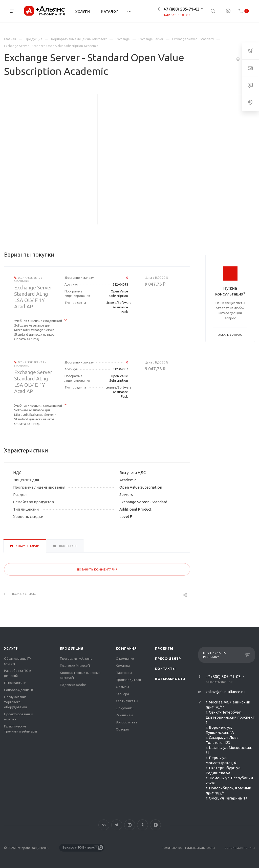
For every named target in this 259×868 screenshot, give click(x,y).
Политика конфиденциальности (188, 848)
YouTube (130, 825)
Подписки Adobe (73, 685)
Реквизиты (124, 715)
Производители (128, 680)
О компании (125, 658)
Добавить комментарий (97, 569)
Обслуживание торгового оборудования (15, 702)
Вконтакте (104, 825)
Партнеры (124, 673)
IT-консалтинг (15, 683)
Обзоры (122, 729)
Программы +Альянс (76, 658)
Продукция (72, 648)
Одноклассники (143, 825)
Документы (125, 708)
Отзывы (122, 687)
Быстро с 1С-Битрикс (79, 848)
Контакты (165, 669)
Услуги (11, 648)
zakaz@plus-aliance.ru (225, 692)
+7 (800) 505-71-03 (181, 9)
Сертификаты (127, 701)
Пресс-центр (168, 658)
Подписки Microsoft (75, 666)
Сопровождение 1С (19, 690)
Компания (126, 648)
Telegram (117, 825)
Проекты (164, 648)
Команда (123, 666)
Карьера (122, 694)
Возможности (170, 679)
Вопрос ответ (127, 722)
